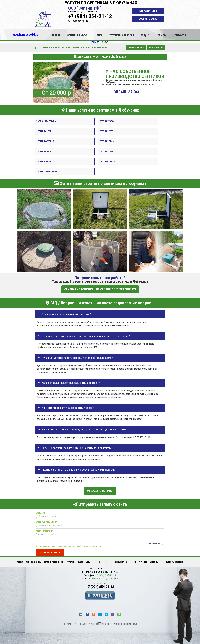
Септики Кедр (107, 131)
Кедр (62, 561)
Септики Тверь (44, 161)
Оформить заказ (148, 19)
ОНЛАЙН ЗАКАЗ (126, 92)
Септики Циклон (45, 151)
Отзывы (161, 35)
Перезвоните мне (148, 11)
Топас (99, 35)
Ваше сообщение (44, 531)
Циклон (89, 561)
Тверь (105, 561)
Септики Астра (44, 131)
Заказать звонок (136, 47)
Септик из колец (78, 35)
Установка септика (122, 35)
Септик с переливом (47, 172)
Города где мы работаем (173, 561)
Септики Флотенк (45, 141)
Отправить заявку (50, 552)
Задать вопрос (156, 47)
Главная (55, 35)
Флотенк (71, 561)
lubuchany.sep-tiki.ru (25, 34)
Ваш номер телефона (46, 521)
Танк (98, 561)
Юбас (81, 561)
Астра (55, 561)
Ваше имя (41, 512)
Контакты (179, 35)
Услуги (145, 35)
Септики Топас (107, 121)
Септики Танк (106, 151)
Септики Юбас (107, 141)
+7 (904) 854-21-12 (90, 16)
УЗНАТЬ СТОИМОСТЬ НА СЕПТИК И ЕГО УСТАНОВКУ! (100, 289)
